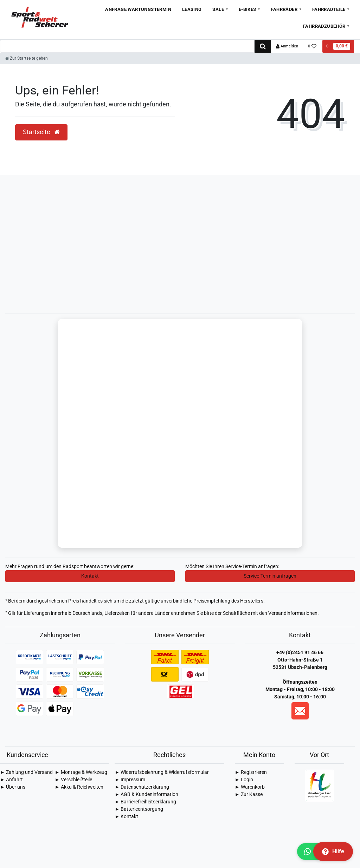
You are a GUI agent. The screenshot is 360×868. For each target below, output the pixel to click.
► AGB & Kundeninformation (146, 795)
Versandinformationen (293, 614)
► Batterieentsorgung (139, 810)
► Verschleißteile (73, 780)
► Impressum (130, 780)
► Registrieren (251, 773)
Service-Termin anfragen (270, 577)
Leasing (192, 9)
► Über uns (13, 788)
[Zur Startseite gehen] (26, 58)
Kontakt (90, 577)
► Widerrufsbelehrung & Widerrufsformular (162, 773)
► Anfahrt (11, 780)
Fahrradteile (329, 9)
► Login (244, 780)
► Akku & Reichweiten (79, 788)
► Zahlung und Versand (26, 773)
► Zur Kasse (249, 795)
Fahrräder (284, 9)
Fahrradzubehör (324, 26)
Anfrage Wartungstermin (138, 9)
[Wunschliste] (312, 46)
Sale (218, 9)
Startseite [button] (41, 132)
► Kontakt (126, 817)
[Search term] (127, 46)
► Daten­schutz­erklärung (142, 788)
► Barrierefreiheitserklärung (145, 802)
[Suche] (263, 46)
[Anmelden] (287, 46)
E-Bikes (247, 9)
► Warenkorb (250, 788)
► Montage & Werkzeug (81, 773)
